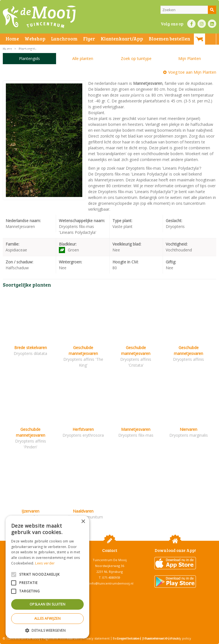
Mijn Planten (190, 58)
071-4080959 (111, 577)
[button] (47, 630)
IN (202, 24)
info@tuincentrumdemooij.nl (111, 583)
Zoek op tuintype (136, 58)
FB (191, 24)
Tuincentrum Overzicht (162, 638)
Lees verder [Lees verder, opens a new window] (45, 563)
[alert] (47, 577)
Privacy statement (96, 638)
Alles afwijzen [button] (48, 618)
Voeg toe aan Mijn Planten (192, 72)
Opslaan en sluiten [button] (47, 604)
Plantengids (29, 58)
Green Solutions (129, 638)
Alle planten (83, 58)
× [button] (83, 522)
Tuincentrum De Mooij (110, 560)
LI (212, 24)
